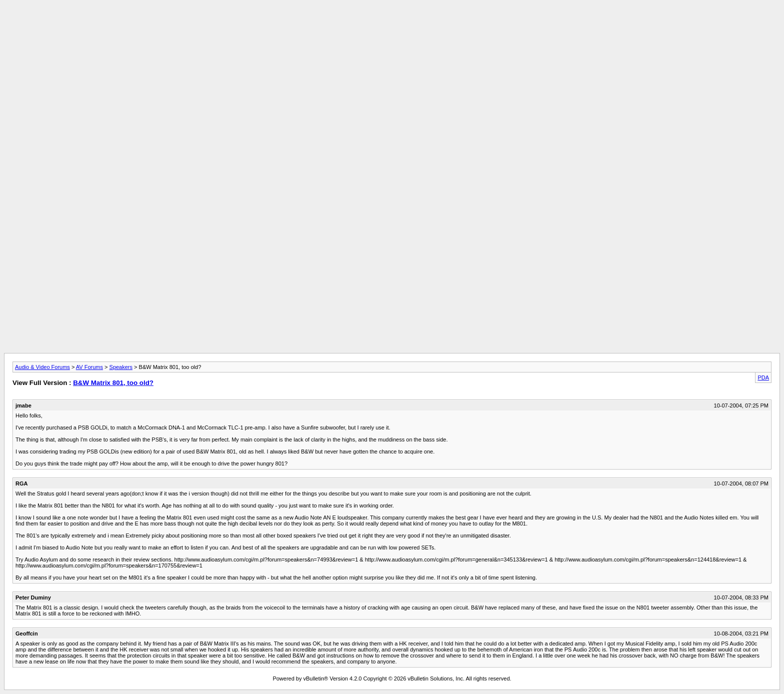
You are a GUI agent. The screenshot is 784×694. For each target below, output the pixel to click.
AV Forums (89, 367)
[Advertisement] (392, 26)
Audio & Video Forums (42, 367)
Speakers (121, 367)
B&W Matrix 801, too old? (113, 383)
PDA (763, 377)
